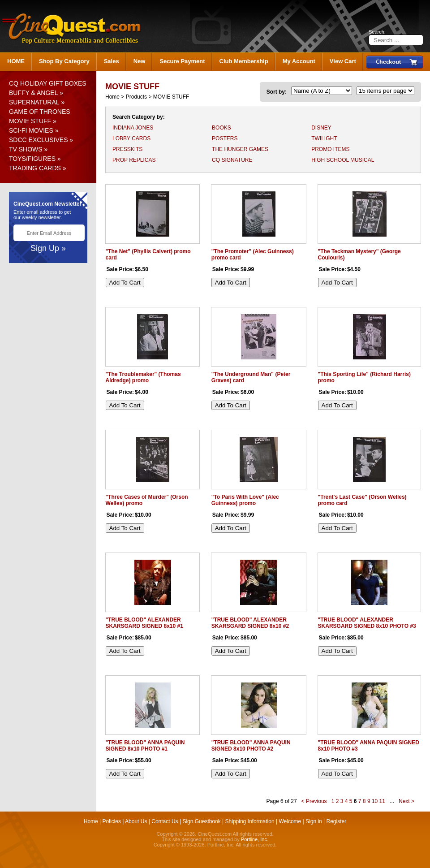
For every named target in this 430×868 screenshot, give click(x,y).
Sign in (314, 821)
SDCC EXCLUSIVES (38, 140)
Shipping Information (250, 821)
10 (375, 801)
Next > (406, 801)
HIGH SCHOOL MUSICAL (343, 160)
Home (112, 97)
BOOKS (221, 128)
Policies (112, 821)
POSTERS (225, 138)
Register (337, 821)
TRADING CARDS (35, 168)
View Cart (343, 61)
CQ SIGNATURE (232, 160)
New (140, 61)
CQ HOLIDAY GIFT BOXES (48, 83)
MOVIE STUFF (30, 121)
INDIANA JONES (133, 128)
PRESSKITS (127, 149)
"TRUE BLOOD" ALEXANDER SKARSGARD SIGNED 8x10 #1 (144, 623)
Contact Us (165, 821)
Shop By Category (64, 61)
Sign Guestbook (201, 821)
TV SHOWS (26, 149)
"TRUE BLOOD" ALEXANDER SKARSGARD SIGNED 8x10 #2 (250, 623)
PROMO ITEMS (330, 149)
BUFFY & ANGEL (33, 93)
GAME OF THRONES (40, 112)
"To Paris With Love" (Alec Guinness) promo (245, 500)
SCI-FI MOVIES (31, 130)
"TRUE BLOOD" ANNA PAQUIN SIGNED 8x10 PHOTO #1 (145, 746)
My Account (299, 61)
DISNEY (321, 128)
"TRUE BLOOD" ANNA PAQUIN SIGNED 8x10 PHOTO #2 (251, 746)
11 (382, 801)
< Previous (314, 801)
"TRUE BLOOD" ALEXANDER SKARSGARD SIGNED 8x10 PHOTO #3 (367, 623)
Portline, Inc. (255, 839)
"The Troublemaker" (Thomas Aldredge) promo (143, 377)
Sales (112, 61)
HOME (16, 61)
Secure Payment (182, 61)
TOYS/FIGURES (32, 159)
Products (136, 97)
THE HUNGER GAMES (240, 149)
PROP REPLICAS (134, 160)
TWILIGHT (324, 138)
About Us (136, 821)
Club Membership (244, 61)
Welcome (290, 821)
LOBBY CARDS (131, 138)
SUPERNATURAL (34, 102)
